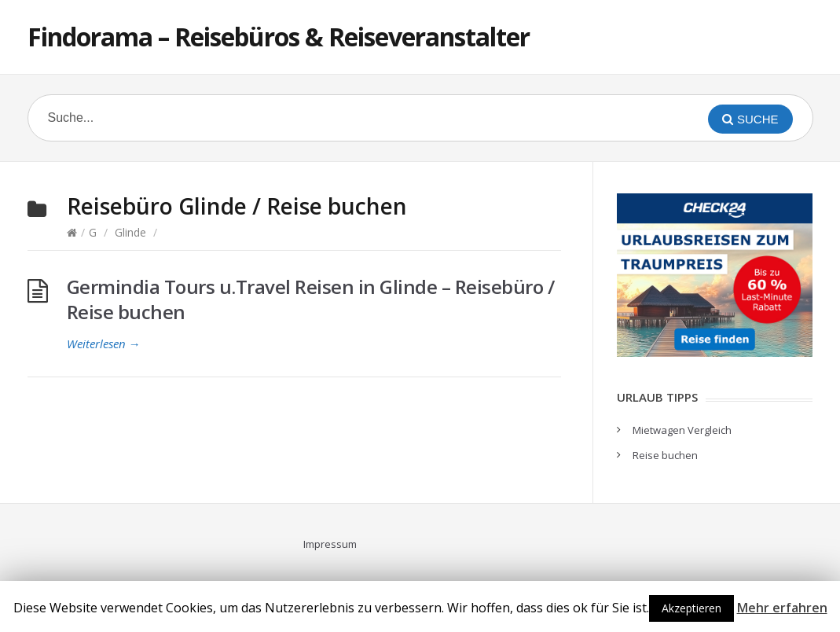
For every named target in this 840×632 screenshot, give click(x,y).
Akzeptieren (691, 608)
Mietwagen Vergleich (682, 430)
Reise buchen (665, 455)
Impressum (330, 544)
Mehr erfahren (782, 608)
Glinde (130, 232)
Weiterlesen (104, 344)
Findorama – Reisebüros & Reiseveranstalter (279, 37)
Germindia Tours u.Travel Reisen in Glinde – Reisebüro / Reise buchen (311, 299)
